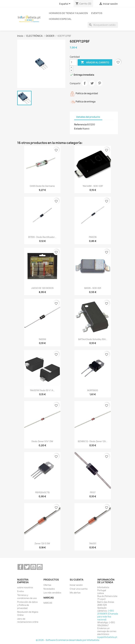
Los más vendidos (52, 593)
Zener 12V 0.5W (42, 543)
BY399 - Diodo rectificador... (42, 237)
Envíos (21, 591)
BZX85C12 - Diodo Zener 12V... (93, 441)
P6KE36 (93, 237)
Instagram (40, 567)
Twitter (27, 567)
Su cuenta (77, 580)
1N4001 (93, 543)
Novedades (49, 589)
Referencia (80, 124)
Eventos (97, 13)
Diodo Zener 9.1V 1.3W (42, 441)
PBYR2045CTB (42, 492)
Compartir (85, 83)
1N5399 (42, 339)
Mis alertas (75, 593)
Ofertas (47, 585)
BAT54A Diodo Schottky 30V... (93, 339)
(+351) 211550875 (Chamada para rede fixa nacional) (108, 615)
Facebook (20, 567)
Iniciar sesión (76, 585)
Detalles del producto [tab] (88, 117)
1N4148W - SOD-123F (93, 186)
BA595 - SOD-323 (93, 288)
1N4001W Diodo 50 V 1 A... (42, 390)
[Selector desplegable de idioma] (65, 4)
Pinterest (100, 83)
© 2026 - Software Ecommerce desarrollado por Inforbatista (68, 640)
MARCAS (48, 603)
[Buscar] (103, 25)
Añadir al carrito (95, 62)
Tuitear (92, 83)
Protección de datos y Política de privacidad (27, 605)
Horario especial (60, 19)
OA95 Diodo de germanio (42, 186)
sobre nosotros (25, 587)
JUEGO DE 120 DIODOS (42, 288)
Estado (78, 129)
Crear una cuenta (79, 589)
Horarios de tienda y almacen (68, 13)
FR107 (93, 492)
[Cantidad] (73, 62)
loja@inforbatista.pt (107, 637)
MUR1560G (93, 390)
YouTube (33, 567)
